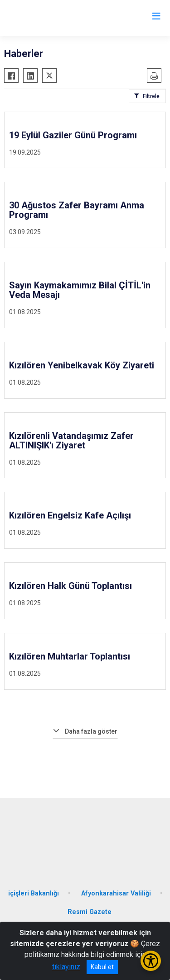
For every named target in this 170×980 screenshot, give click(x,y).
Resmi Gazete (90, 912)
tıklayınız (66, 967)
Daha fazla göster (91, 731)
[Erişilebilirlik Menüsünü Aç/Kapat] (151, 961)
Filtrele (151, 96)
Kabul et (102, 967)
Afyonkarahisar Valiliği (116, 893)
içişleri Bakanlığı (34, 893)
